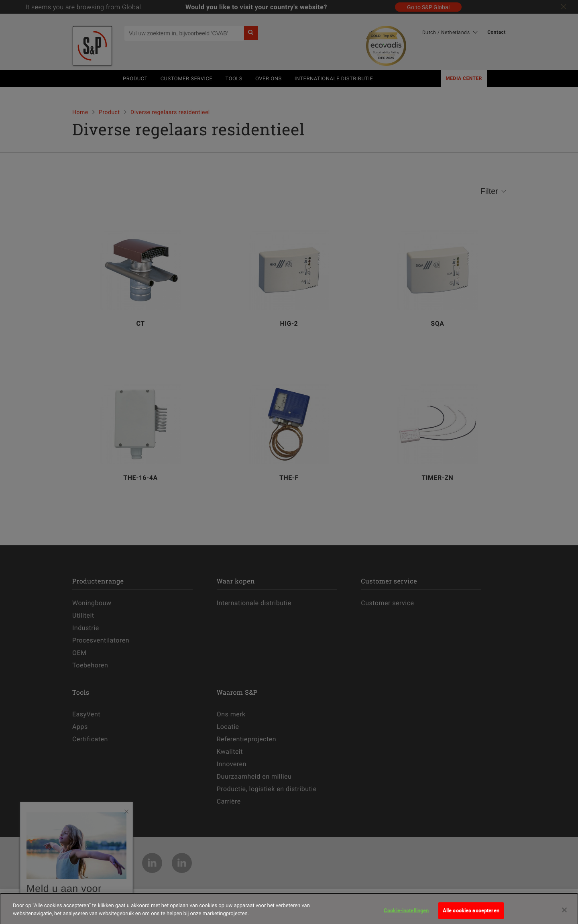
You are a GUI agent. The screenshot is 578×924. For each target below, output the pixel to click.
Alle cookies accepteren (471, 915)
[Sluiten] (564, 915)
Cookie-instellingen (406, 915)
